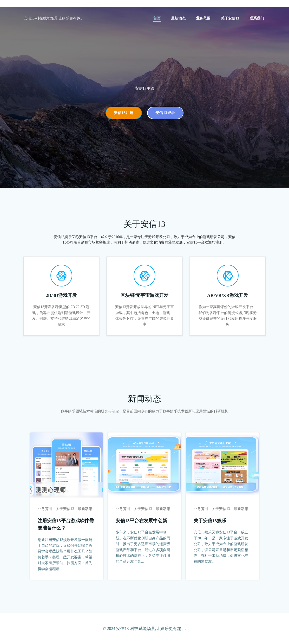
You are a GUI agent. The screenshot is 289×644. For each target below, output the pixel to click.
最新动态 (178, 18)
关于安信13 (230, 18)
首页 (157, 18)
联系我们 (257, 18)
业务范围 (203, 18)
